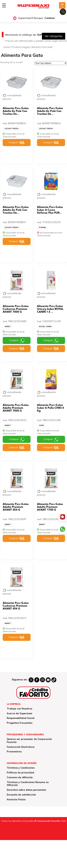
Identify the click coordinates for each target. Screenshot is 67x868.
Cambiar (50, 18)
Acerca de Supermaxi (19, 713)
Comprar (14, 142)
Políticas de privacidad (20, 773)
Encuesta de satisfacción (21, 795)
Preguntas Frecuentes (20, 723)
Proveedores (14, 751)
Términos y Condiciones (21, 768)
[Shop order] (51, 63)
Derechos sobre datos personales (26, 790)
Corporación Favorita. (49, 821)
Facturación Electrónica (21, 747)
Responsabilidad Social (21, 718)
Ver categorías (54, 36)
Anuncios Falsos (16, 799)
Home (7, 47)
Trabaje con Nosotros (19, 709)
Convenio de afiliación (20, 777)
